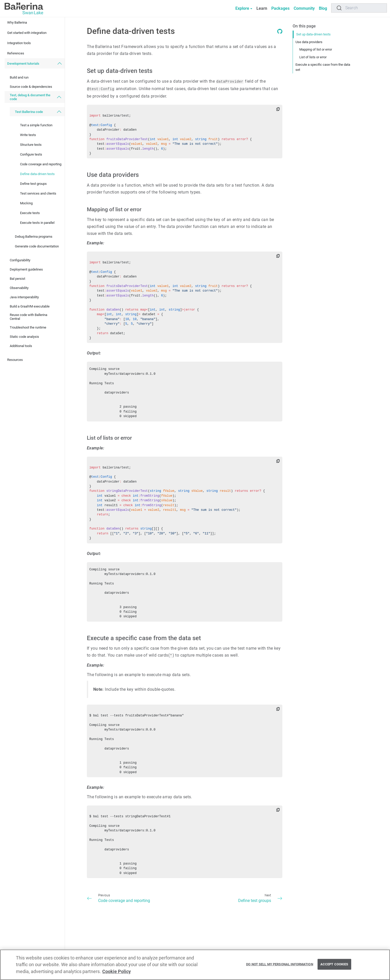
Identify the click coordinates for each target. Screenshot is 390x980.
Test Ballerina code (29, 112)
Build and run (19, 77)
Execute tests (30, 213)
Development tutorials (23, 64)
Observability (19, 288)
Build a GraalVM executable (30, 306)
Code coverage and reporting (41, 164)
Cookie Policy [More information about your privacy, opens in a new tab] (117, 974)
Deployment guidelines (26, 269)
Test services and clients (38, 193)
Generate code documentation (37, 246)
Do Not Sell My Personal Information (280, 967)
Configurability (20, 260)
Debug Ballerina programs (34, 237)
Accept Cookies (334, 967)
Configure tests (31, 154)
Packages (280, 8)
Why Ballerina (17, 22)
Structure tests (31, 145)
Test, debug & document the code (30, 97)
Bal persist (17, 279)
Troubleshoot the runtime (28, 327)
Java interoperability (24, 297)
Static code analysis (24, 337)
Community (304, 8)
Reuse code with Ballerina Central (29, 317)
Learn (262, 8)
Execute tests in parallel (37, 223)
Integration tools (19, 43)
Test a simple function (36, 125)
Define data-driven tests (37, 174)
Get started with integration (27, 33)
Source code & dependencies (31, 87)
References (16, 53)
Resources (15, 360)
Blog (323, 8)
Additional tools (21, 346)
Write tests (28, 135)
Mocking (26, 203)
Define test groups (33, 184)
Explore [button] (242, 8)
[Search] (359, 8)
